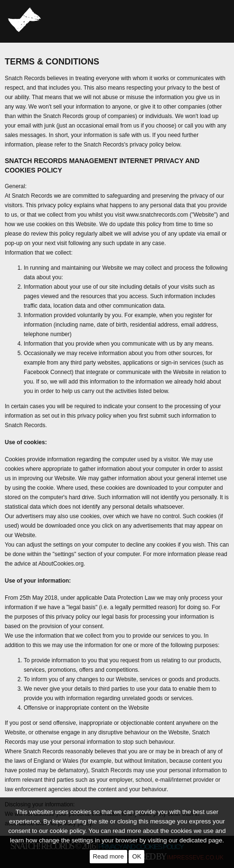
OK (136, 856)
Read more (108, 856)
